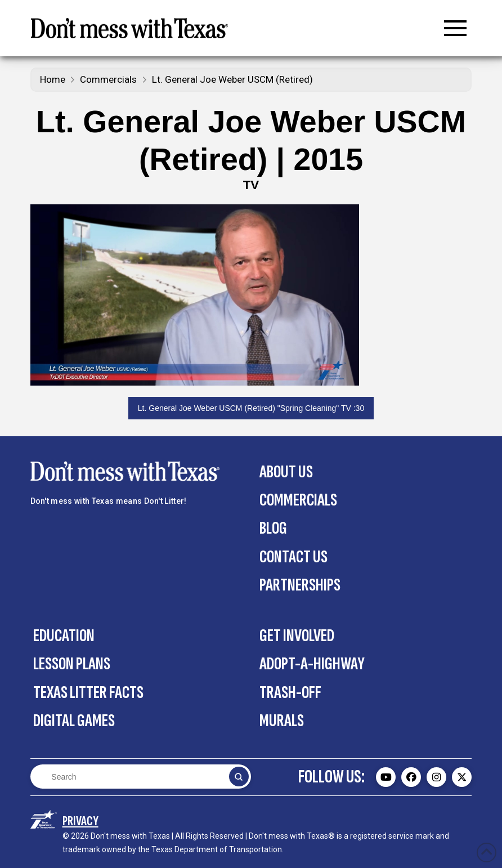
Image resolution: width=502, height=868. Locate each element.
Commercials (108, 79)
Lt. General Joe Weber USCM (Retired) (232, 79)
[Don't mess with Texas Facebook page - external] (411, 777)
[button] (455, 28)
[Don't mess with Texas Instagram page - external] (436, 777)
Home (53, 79)
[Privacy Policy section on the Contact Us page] (80, 821)
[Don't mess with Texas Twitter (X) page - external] (462, 777)
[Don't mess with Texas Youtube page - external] (386, 777)
